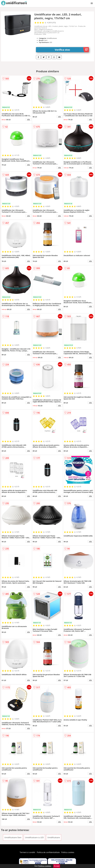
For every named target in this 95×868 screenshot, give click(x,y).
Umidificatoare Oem (13, 837)
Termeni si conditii (27, 852)
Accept (57, 866)
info (28, 119)
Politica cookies (68, 852)
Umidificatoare (54, 837)
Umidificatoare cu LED (34, 837)
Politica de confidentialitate (48, 852)
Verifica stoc (72, 50)
